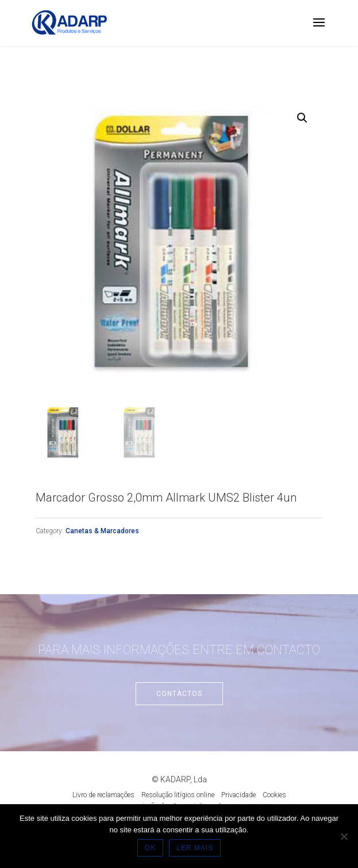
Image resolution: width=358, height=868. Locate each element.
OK (150, 848)
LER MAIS (195, 848)
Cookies (274, 795)
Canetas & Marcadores (102, 531)
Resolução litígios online (178, 795)
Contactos (179, 694)
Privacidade (238, 795)
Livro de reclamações (103, 795)
